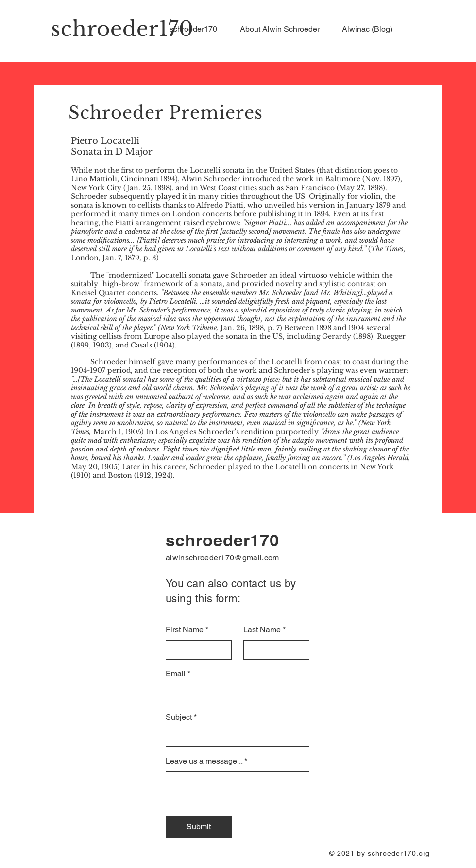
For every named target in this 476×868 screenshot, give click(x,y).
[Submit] (199, 827)
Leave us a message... (204, 761)
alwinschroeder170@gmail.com (222, 558)
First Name (185, 630)
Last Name (262, 630)
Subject (179, 717)
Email (176, 674)
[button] (284, 29)
